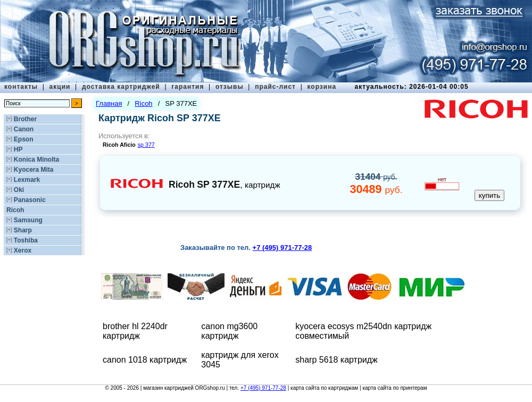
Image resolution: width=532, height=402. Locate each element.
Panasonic (30, 200)
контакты (21, 87)
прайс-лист (275, 87)
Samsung (28, 220)
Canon (24, 129)
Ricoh (15, 210)
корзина (322, 87)
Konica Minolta (36, 160)
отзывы (230, 87)
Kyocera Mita (34, 170)
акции (60, 87)
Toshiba (26, 240)
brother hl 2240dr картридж (135, 331)
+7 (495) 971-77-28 (263, 388)
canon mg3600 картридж (229, 331)
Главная (109, 103)
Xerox (23, 250)
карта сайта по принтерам (394, 388)
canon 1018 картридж (145, 360)
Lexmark (27, 180)
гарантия (188, 87)
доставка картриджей (121, 87)
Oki (19, 190)
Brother (25, 119)
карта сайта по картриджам (324, 388)
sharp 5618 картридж (336, 360)
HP (18, 149)
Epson (24, 139)
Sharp (23, 230)
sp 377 (146, 145)
